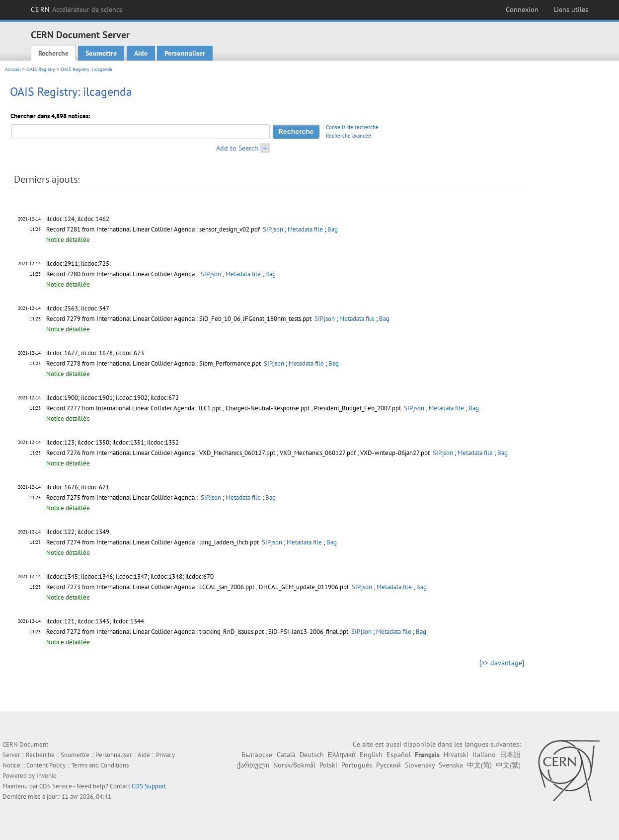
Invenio (46, 776)
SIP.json (273, 229)
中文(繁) (508, 765)
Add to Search (237, 148)
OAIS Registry (41, 69)
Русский (388, 765)
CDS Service (56, 786)
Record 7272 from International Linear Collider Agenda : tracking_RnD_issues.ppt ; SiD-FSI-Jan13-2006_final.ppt (198, 632)
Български (257, 755)
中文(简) (479, 765)
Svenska (451, 765)
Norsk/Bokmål (294, 765)
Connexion (522, 9)
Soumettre (101, 53)
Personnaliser (185, 53)
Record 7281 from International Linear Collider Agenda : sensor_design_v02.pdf (154, 229)
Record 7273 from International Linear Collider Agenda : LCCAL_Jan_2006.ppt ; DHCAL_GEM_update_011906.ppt (198, 587)
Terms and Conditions (100, 765)
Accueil (13, 69)
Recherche (53, 53)
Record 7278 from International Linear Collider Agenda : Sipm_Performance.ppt (154, 363)
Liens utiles (571, 9)
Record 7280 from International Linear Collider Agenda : (123, 274)
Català (286, 755)
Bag (333, 229)
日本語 (510, 755)
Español (399, 755)
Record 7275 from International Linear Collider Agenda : (123, 497)
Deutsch (312, 755)
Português (357, 765)
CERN (77, 9)
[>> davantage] (502, 663)
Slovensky (420, 765)
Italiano (484, 755)
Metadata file (305, 229)
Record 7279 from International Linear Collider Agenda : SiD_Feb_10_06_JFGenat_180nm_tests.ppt (180, 319)
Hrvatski (456, 755)
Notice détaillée (68, 240)
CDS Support (149, 786)
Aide (141, 53)
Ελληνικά (342, 755)
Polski (328, 765)
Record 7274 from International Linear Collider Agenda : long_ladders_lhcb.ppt (153, 542)
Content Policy (46, 765)
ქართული (253, 765)
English (371, 755)
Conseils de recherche (352, 127)
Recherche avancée (348, 136)
